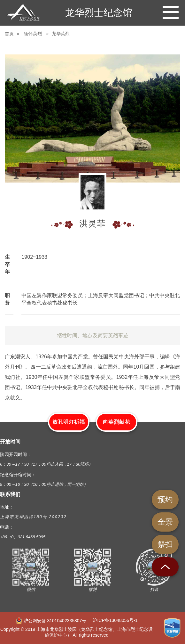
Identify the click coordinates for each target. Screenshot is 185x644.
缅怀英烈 (33, 34)
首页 (9, 34)
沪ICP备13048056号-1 (115, 620)
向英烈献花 (116, 422)
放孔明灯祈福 (69, 422)
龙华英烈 (61, 34)
